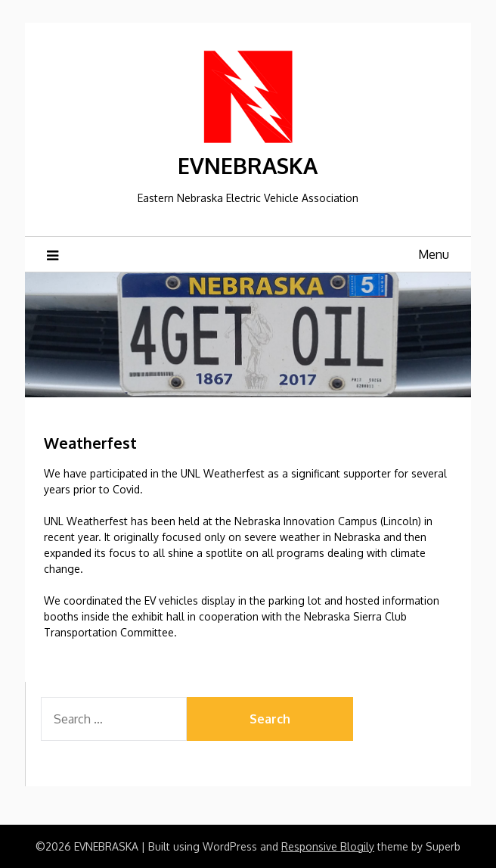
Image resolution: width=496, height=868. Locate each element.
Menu (434, 254)
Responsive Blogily (328, 846)
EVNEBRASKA (248, 165)
